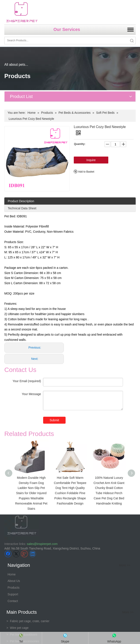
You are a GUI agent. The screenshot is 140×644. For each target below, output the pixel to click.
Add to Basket (86, 172)
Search (132, 41)
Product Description (21, 201)
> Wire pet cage (17, 628)
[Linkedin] (33, 554)
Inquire (91, 160)
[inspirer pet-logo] (22, 12)
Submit (54, 420)
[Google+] (24, 554)
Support (13, 594)
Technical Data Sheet (22, 208)
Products (13, 588)
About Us (14, 581)
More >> (125, 565)
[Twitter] (16, 554)
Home (12, 574)
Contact (13, 601)
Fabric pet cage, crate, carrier (28, 621)
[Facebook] (8, 554)
